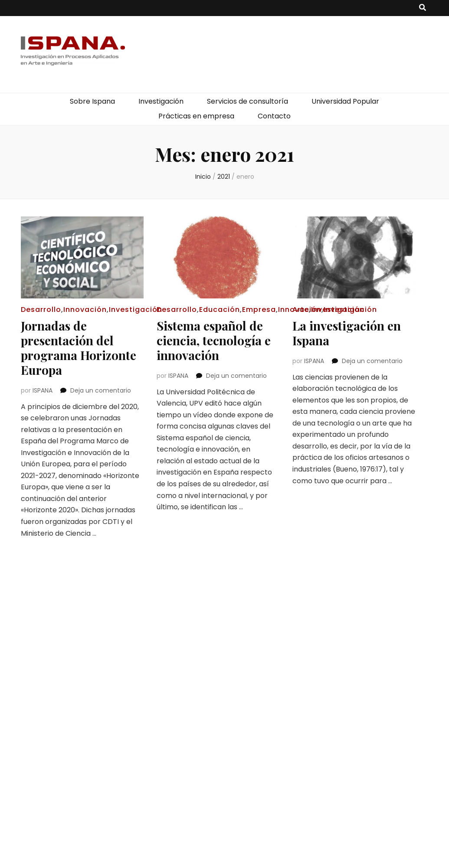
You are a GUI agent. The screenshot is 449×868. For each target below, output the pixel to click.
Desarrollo (41, 310)
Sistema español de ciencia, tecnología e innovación (214, 340)
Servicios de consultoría (247, 101)
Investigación (161, 101)
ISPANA (43, 390)
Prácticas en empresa (196, 116)
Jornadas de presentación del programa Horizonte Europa (79, 348)
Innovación (85, 310)
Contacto (274, 116)
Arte (301, 310)
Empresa (259, 310)
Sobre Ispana (92, 101)
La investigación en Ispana (347, 333)
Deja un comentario (101, 390)
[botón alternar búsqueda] (423, 8)
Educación (220, 310)
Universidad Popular (345, 101)
